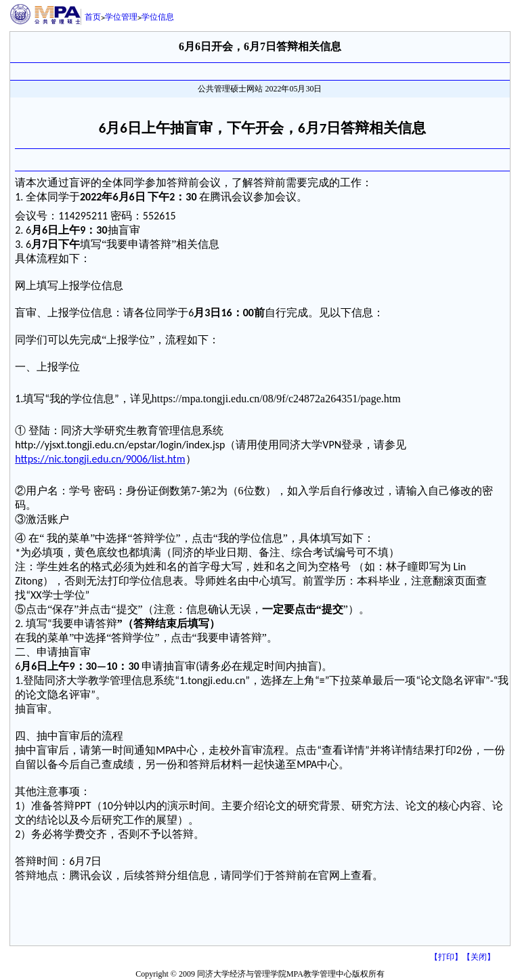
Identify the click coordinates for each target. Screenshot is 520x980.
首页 (93, 17)
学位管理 (121, 17)
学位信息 (158, 17)
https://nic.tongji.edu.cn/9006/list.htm (100, 459)
